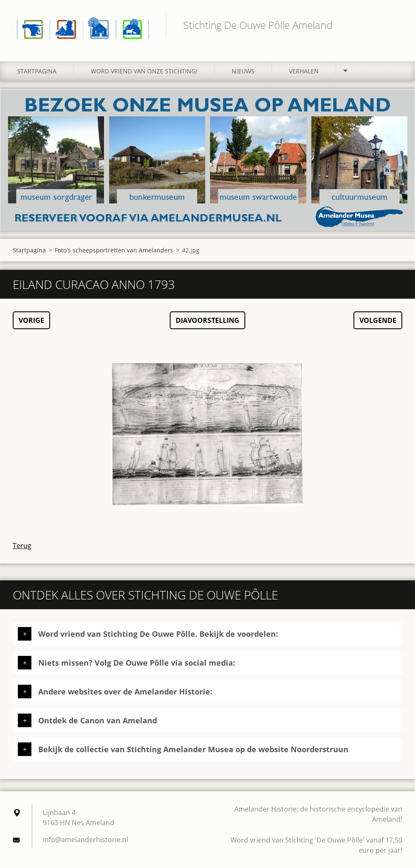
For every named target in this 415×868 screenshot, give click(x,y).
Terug (22, 546)
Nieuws (243, 71)
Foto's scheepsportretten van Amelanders (114, 250)
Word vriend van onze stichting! (144, 71)
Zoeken (393, 25)
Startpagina (37, 71)
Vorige (31, 320)
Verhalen (304, 71)
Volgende (378, 320)
